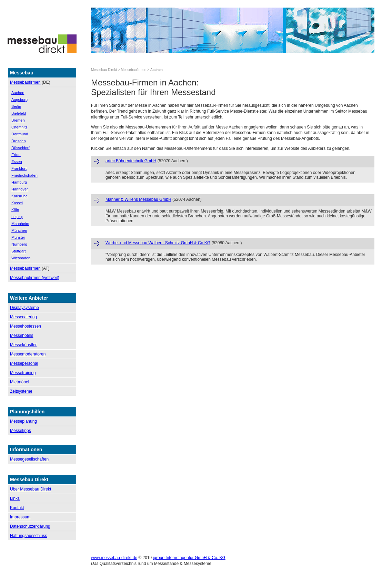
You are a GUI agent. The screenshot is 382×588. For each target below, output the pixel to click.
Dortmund (20, 134)
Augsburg (19, 100)
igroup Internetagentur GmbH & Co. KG (189, 558)
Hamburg (19, 182)
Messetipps (21, 431)
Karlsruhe (19, 196)
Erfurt (16, 155)
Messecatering (23, 317)
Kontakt (17, 508)
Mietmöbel (19, 382)
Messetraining (23, 373)
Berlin (16, 106)
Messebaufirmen (25, 82)
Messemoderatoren (28, 354)
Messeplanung (23, 421)
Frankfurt (19, 168)
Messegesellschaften (29, 459)
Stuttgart (19, 251)
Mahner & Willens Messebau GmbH (138, 199)
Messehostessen (26, 326)
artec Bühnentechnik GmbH (131, 161)
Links (15, 498)
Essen (17, 162)
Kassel (17, 203)
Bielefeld (19, 113)
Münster (18, 237)
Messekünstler (23, 345)
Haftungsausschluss (28, 536)
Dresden (19, 141)
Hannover (20, 189)
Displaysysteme (24, 308)
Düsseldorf (21, 148)
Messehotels (22, 336)
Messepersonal (24, 363)
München (19, 230)
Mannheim (20, 224)
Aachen (18, 93)
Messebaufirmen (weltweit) (35, 278)
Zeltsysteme (21, 391)
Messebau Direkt (104, 70)
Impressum (20, 517)
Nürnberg (19, 244)
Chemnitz (19, 127)
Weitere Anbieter (29, 298)
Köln (15, 210)
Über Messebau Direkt (31, 489)
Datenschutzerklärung (30, 526)
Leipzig (17, 217)
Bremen (18, 120)
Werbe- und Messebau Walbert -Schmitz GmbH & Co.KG (158, 243)
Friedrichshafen (24, 175)
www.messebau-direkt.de (114, 558)
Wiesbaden (21, 258)
